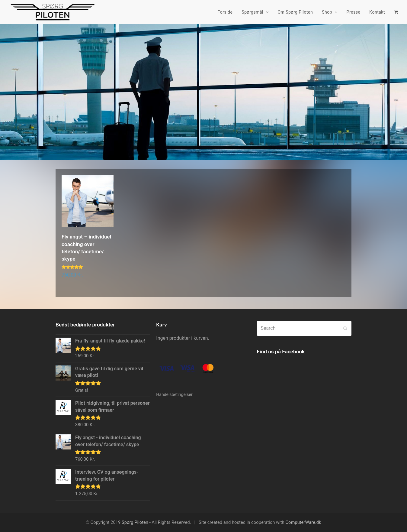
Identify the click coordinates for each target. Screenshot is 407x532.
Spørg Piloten (135, 522)
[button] (396, 12)
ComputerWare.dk (303, 522)
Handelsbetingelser (174, 394)
